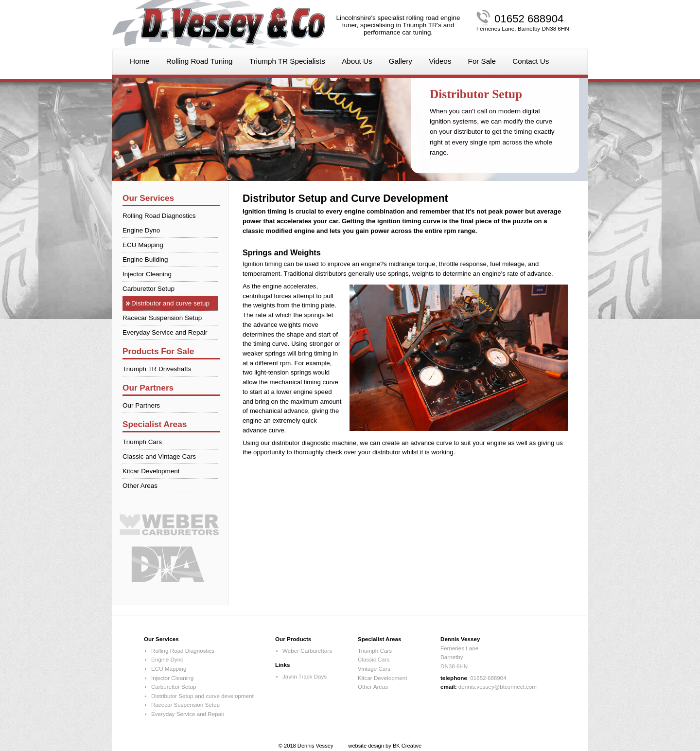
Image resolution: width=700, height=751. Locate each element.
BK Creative (407, 746)
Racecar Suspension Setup (162, 318)
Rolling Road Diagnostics (159, 216)
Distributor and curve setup (170, 303)
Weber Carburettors (307, 651)
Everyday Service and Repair (165, 332)
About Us (357, 61)
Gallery (401, 61)
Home (140, 61)
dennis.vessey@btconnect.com (498, 687)
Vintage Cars (374, 669)
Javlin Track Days (305, 676)
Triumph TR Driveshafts (157, 369)
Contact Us (531, 61)
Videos (440, 61)
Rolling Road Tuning (200, 61)
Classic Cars (374, 659)
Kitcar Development (151, 471)
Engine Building (145, 259)
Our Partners (141, 405)
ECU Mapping (143, 245)
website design (366, 746)
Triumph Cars (142, 442)
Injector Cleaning (147, 274)
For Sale (482, 61)
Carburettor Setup (149, 289)
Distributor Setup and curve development (202, 696)
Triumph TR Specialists (287, 61)
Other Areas (140, 486)
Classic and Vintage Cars (159, 456)
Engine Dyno (141, 230)
